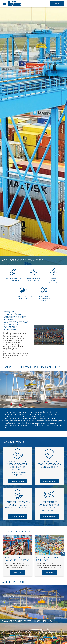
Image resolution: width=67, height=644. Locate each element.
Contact (57, 4)
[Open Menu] (5, 4)
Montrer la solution (18, 481)
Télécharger (18, 573)
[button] (4, 640)
